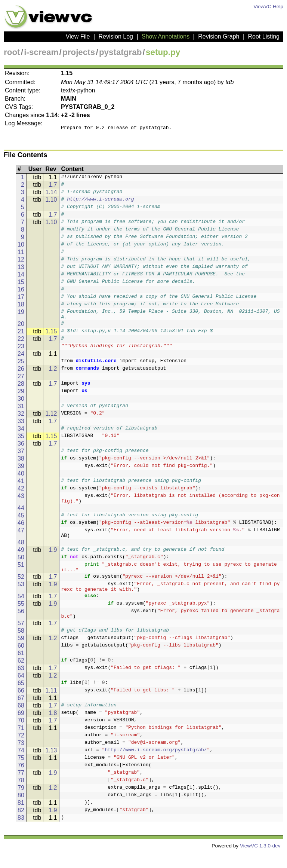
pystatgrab (120, 52)
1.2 (53, 373)
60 (21, 661)
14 (21, 277)
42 (21, 493)
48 (21, 551)
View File (78, 36)
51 (21, 574)
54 (21, 610)
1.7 (53, 187)
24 (21, 358)
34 (21, 433)
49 (21, 559)
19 (21, 314)
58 (21, 646)
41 (21, 485)
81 (21, 818)
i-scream (41, 52)
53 (21, 595)
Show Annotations (166, 36)
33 (21, 426)
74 (21, 766)
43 (21, 500)
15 (21, 284)
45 (21, 522)
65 (21, 699)
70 (21, 736)
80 (21, 811)
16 (21, 292)
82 (21, 826)
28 (21, 388)
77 (21, 788)
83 (21, 833)
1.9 (53, 559)
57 (21, 639)
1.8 (53, 729)
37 (21, 456)
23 (21, 351)
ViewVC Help (268, 7)
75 (21, 774)
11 (21, 254)
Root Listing (264, 36)
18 (21, 307)
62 (21, 676)
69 (21, 729)
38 (21, 463)
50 (21, 566)
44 (21, 515)
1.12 (51, 418)
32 (21, 418)
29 (21, 396)
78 (21, 796)
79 (21, 803)
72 (21, 751)
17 (21, 299)
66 (21, 706)
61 (21, 669)
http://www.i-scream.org (100, 202)
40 (21, 478)
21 (21, 336)
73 (21, 759)
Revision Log (116, 36)
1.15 (51, 336)
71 (21, 744)
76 (21, 781)
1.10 (51, 202)
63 (21, 684)
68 (21, 721)
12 (21, 262)
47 (21, 537)
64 (21, 691)
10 (21, 247)
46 (21, 530)
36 (21, 448)
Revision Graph (219, 36)
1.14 (51, 194)
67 (21, 714)
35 (21, 441)
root (12, 52)
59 (21, 654)
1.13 (51, 766)
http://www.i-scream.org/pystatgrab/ (156, 766)
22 (21, 343)
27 (21, 381)
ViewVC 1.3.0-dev (260, 861)
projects (79, 52)
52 (21, 588)
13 (21, 269)
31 (21, 411)
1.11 (51, 706)
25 (21, 366)
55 (21, 617)
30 (21, 403)
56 (21, 625)
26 (21, 373)
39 (21, 470)
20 (21, 328)
